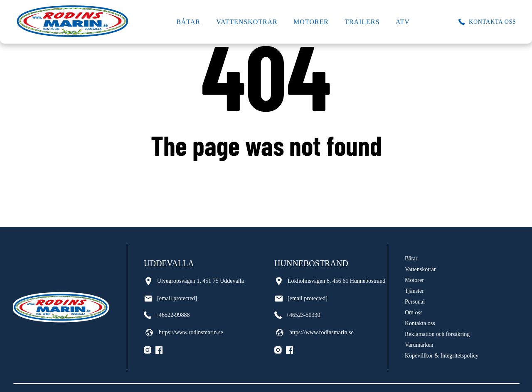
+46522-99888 (167, 315)
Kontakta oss (420, 323)
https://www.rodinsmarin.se (183, 333)
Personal (415, 302)
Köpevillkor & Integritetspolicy (442, 356)
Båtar (188, 22)
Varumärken (419, 345)
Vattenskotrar (247, 22)
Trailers (362, 22)
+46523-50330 (297, 315)
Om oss (414, 312)
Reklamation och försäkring (437, 334)
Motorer (311, 22)
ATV (403, 22)
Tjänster (414, 291)
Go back (266, 178)
